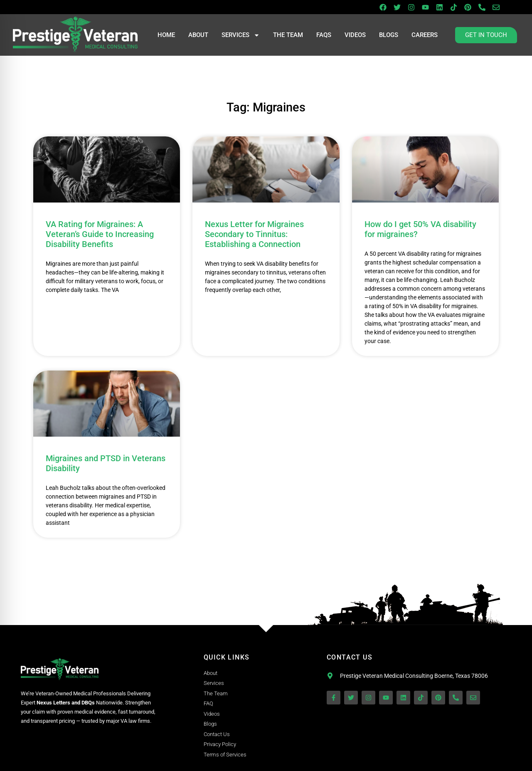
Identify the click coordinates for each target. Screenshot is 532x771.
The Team (288, 35)
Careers (425, 35)
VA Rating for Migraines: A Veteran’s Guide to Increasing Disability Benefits (100, 234)
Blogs (389, 35)
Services (241, 35)
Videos (355, 35)
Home (166, 35)
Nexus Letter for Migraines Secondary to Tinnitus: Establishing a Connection (254, 234)
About (198, 35)
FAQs (324, 35)
